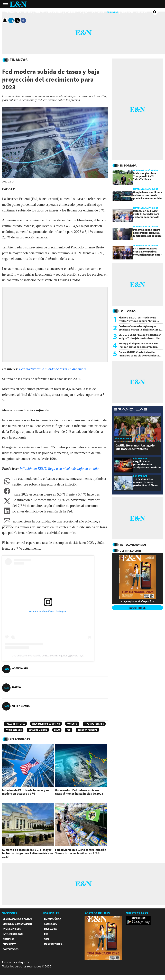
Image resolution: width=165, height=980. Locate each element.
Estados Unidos (38, 730)
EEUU (57, 730)
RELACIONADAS (20, 739)
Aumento (72, 724)
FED (69, 730)
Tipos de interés (94, 724)
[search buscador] (155, 12)
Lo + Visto (128, 311)
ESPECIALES (51, 913)
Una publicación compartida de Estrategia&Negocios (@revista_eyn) (48, 656)
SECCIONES (10, 913)
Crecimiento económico (46, 724)
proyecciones (14, 730)
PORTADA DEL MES (97, 913)
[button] (7, 481)
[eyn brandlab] (130, 410)
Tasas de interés (15, 724)
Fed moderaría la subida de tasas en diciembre (53, 369)
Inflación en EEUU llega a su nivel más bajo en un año (59, 469)
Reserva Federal (87, 730)
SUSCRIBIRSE (137, 608)
